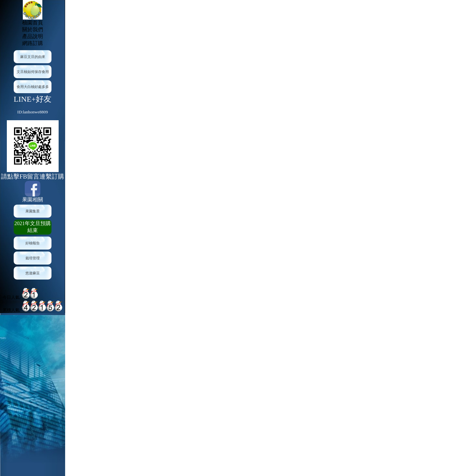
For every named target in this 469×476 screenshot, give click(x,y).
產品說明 (33, 36)
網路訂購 (33, 43)
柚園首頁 (33, 23)
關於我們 (33, 29)
